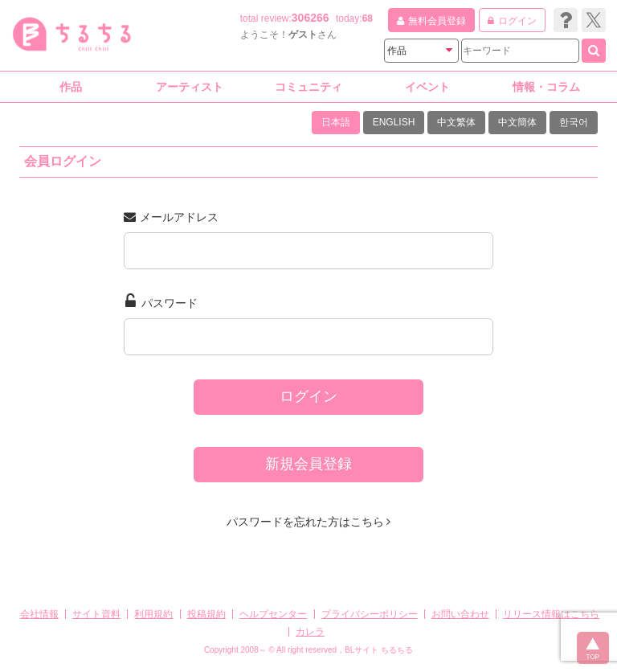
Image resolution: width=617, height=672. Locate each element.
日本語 (336, 122)
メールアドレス (171, 217)
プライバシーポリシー (370, 614)
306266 (311, 18)
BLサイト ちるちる (379, 650)
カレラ (310, 632)
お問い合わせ (460, 614)
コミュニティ (308, 87)
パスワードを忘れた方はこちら (309, 522)
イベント (427, 87)
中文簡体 (517, 122)
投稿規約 (206, 614)
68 (368, 18)
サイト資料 (96, 614)
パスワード (161, 301)
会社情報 (39, 614)
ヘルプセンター (273, 614)
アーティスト (190, 87)
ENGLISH (394, 122)
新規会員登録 (308, 464)
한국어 (574, 122)
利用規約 (153, 614)
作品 (71, 87)
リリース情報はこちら (551, 614)
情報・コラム (546, 87)
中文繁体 (456, 122)
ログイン (308, 396)
